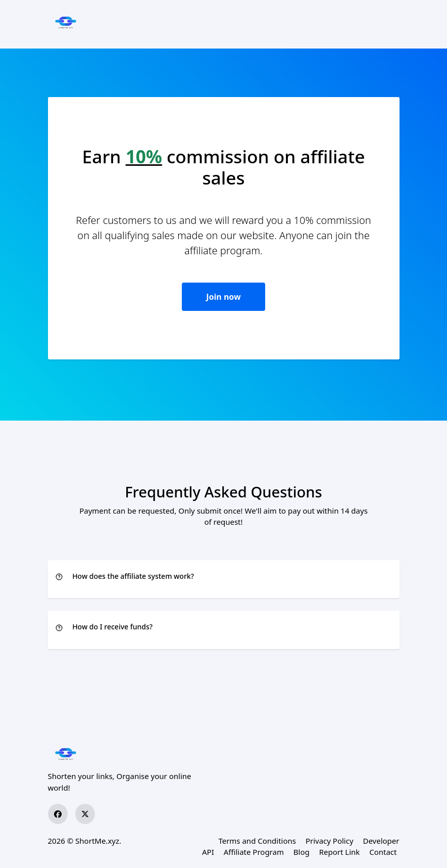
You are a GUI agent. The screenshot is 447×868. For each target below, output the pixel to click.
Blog (302, 852)
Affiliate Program (254, 852)
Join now (223, 297)
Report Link (340, 852)
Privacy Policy (330, 841)
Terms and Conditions (257, 841)
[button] (224, 577)
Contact (383, 852)
